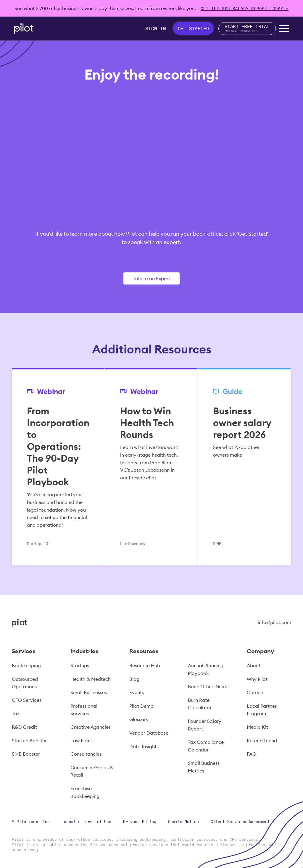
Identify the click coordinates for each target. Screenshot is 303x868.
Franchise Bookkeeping (85, 792)
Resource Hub (145, 665)
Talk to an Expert (151, 278)
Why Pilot (257, 679)
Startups (80, 665)
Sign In (156, 28)
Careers (256, 692)
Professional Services (84, 710)
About (254, 665)
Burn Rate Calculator (200, 704)
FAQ (252, 754)
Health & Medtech (91, 679)
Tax (16, 713)
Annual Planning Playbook (206, 669)
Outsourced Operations (25, 683)
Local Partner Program (262, 710)
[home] (24, 29)
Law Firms (82, 741)
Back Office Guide (208, 686)
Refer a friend (262, 741)
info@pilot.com (274, 622)
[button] (284, 28)
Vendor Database (149, 733)
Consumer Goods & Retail (92, 771)
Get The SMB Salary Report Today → (245, 8)
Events (137, 692)
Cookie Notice (183, 822)
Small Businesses (89, 692)
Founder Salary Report (205, 725)
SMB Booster (26, 754)
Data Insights (144, 746)
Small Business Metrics (204, 767)
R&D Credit (24, 727)
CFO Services (27, 700)
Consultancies (86, 754)
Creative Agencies (91, 727)
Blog (134, 679)
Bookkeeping (26, 665)
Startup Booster (29, 741)
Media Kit (257, 727)
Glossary (139, 719)
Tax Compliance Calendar (206, 746)
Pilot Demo (141, 706)
